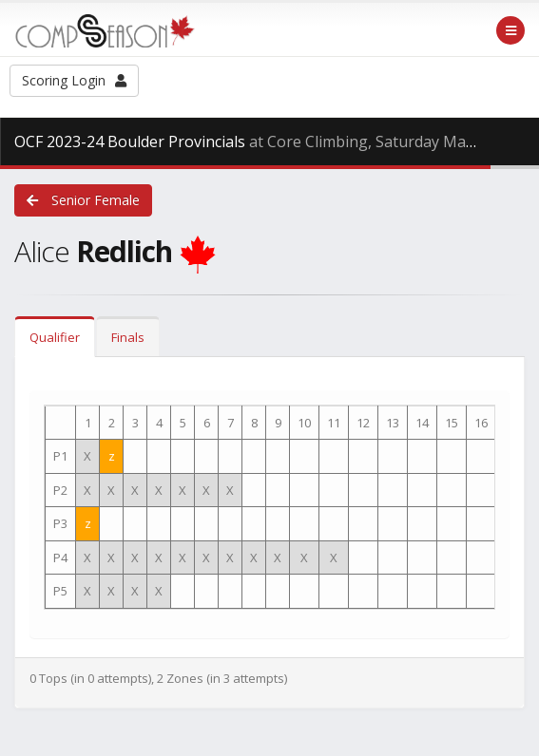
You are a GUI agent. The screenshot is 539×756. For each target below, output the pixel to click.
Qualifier (55, 337)
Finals (128, 337)
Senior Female (83, 200)
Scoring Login (74, 80)
